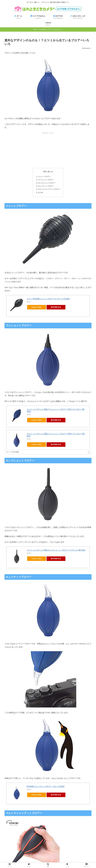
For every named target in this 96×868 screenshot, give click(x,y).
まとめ (40, 193)
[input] (48, 452)
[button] (89, 452)
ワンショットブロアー (46, 180)
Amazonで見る (36, 308)
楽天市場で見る (56, 308)
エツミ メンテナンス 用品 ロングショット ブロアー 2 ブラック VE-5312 (56, 551)
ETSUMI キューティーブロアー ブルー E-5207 (46, 787)
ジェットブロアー (44, 177)
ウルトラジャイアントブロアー (49, 190)
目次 (45, 171)
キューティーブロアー (46, 186)
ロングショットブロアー (47, 183)
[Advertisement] (48, 150)
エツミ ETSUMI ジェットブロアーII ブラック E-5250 (48, 299)
